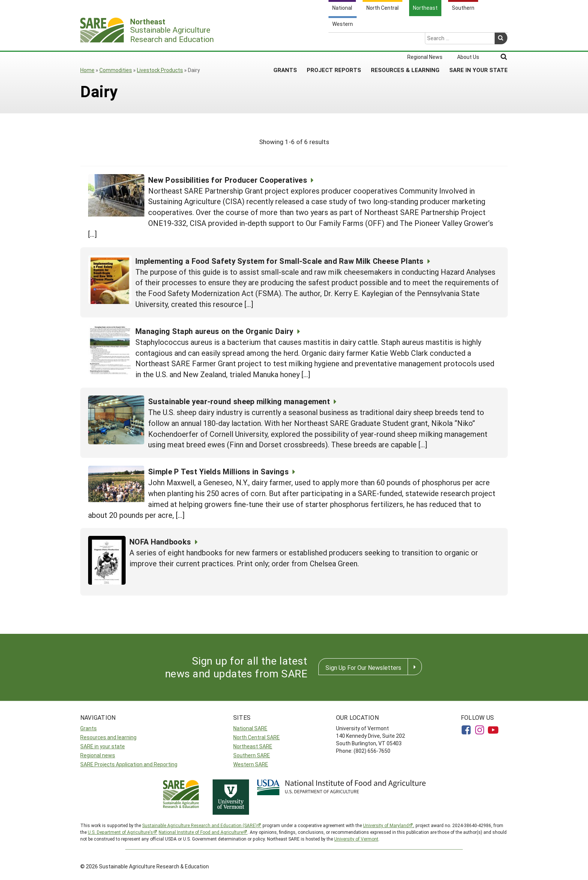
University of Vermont (356, 839)
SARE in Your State (478, 41)
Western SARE (251, 764)
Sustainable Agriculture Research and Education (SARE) (199, 825)
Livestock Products (160, 70)
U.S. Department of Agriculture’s (120, 832)
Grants (285, 41)
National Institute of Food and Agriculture (201, 832)
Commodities (116, 70)
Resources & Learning (405, 41)
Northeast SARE (253, 746)
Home (87, 70)
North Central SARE (256, 737)
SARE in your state (103, 746)
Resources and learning (108, 737)
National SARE (250, 728)
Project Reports (334, 41)
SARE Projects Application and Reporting (129, 764)
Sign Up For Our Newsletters (363, 667)
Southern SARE (252, 755)
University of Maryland (386, 825)
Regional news (98, 755)
